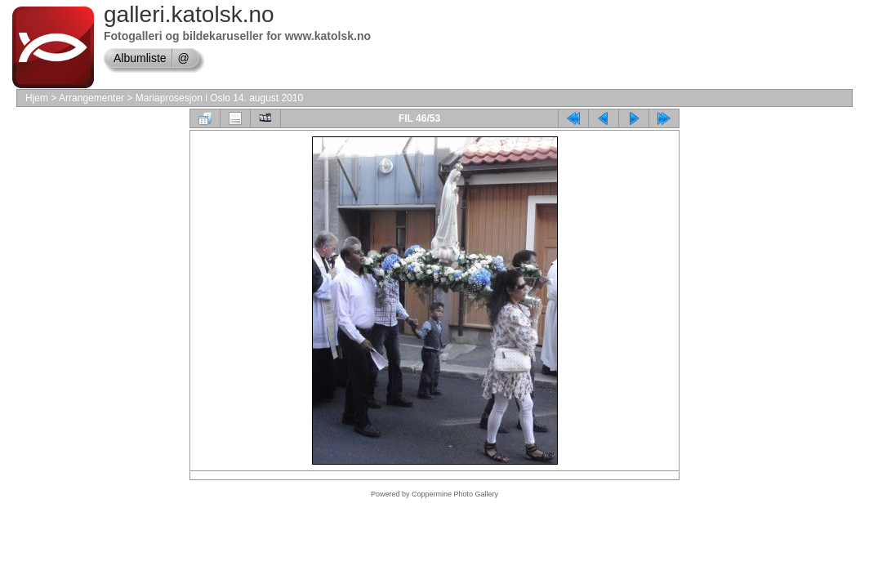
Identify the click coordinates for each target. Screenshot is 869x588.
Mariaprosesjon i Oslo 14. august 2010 (219, 98)
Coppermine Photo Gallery (455, 494)
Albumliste (140, 58)
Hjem (37, 98)
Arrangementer (91, 98)
